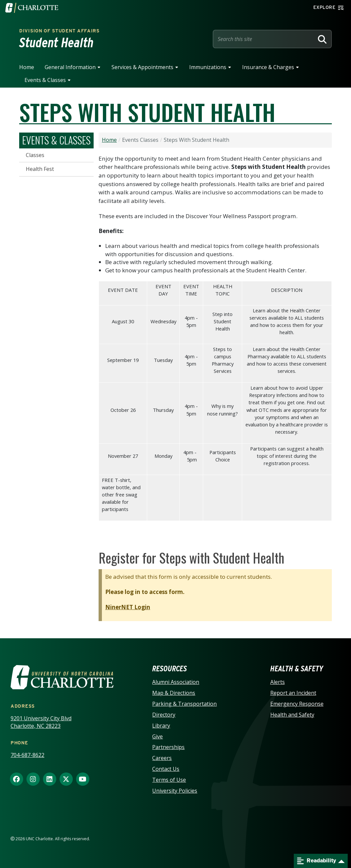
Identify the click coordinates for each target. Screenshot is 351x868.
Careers (162, 758)
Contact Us (166, 769)
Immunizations (208, 67)
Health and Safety (292, 715)
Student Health (56, 43)
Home (27, 67)
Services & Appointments (142, 67)
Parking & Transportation (184, 704)
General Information (70, 67)
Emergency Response (297, 704)
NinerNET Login (128, 607)
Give (157, 736)
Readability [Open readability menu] (317, 861)
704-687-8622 (27, 755)
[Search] (322, 39)
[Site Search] (265, 39)
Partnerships (168, 747)
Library (161, 726)
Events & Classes (45, 80)
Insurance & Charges (268, 67)
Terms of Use (169, 780)
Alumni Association (176, 682)
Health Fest (40, 169)
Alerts (278, 682)
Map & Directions (174, 693)
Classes (35, 155)
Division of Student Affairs (59, 31)
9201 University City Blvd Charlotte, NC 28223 (41, 722)
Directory (164, 715)
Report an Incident (293, 693)
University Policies (175, 791)
